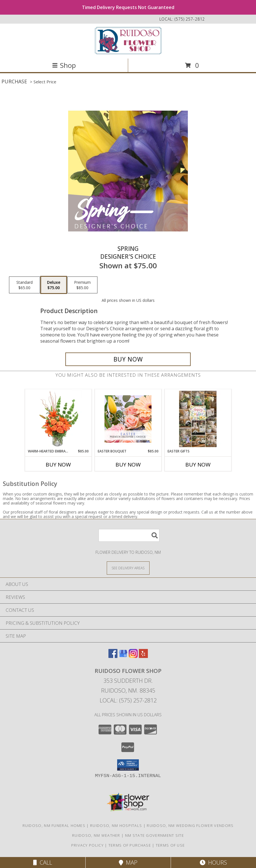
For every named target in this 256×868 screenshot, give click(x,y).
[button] (128, 765)
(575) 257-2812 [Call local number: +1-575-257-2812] (190, 19)
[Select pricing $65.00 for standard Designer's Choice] (25, 285)
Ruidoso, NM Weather (96, 835)
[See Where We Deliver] (128, 568)
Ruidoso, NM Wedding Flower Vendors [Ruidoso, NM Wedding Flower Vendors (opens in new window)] (190, 825)
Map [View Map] (128, 863)
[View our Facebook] (113, 656)
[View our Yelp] (143, 656)
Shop (64, 65)
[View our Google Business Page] (123, 656)
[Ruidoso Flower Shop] (128, 41)
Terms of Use (170, 845)
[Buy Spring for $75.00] (128, 359)
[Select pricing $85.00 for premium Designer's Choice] (82, 285)
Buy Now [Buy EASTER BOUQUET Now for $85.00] (128, 465)
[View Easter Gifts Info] (198, 419)
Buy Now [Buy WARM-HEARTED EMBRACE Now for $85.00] (58, 465)
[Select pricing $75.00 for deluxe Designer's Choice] (54, 285)
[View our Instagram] (133, 656)
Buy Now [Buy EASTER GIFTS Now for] (198, 465)
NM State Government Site (154, 835)
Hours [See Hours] (213, 863)
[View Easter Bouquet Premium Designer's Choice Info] (128, 419)
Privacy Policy (87, 845)
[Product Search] (129, 535)
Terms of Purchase (130, 845)
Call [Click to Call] (43, 863)
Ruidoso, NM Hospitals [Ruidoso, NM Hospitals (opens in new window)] (116, 825)
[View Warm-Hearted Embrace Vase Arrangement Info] (58, 419)
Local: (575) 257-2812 (128, 700)
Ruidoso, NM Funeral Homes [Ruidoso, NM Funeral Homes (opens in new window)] (54, 825)
